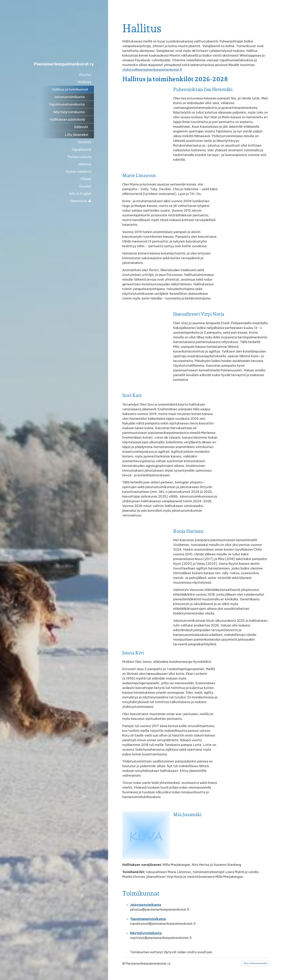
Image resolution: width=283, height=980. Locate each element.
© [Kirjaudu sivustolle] (124, 963)
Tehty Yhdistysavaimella (255, 963)
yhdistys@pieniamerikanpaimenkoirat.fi (152, 70)
